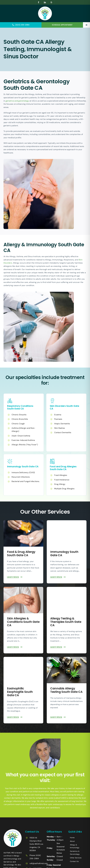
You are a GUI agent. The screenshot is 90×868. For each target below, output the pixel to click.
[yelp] (52, 2)
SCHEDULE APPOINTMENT (62, 25)
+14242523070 (75, 831)
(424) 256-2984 (22, 25)
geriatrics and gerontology (17, 101)
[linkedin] (45, 2)
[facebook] (39, 2)
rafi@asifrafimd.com (39, 863)
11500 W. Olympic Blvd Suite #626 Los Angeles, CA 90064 (36, 844)
